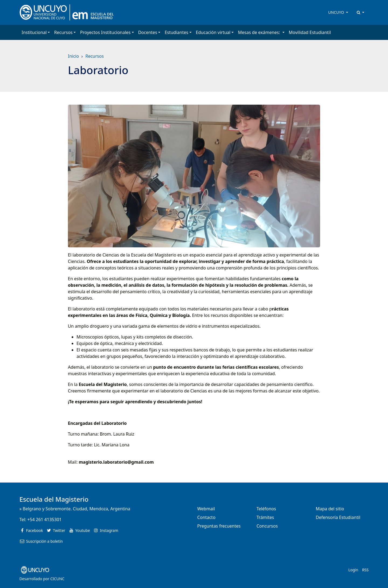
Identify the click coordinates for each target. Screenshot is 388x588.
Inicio (73, 56)
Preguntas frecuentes (219, 526)
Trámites (265, 517)
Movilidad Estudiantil (310, 32)
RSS (365, 570)
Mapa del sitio (330, 509)
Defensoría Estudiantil (338, 517)
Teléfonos (266, 509)
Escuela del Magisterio (54, 499)
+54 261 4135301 (44, 519)
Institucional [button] (34, 32)
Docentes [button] (148, 32)
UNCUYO (337, 12)
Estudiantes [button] (176, 32)
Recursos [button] (63, 32)
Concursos (267, 526)
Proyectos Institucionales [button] (105, 32)
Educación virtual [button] (213, 32)
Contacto (206, 517)
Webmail (206, 509)
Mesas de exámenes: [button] (259, 32)
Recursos (95, 56)
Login (353, 570)
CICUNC (57, 579)
